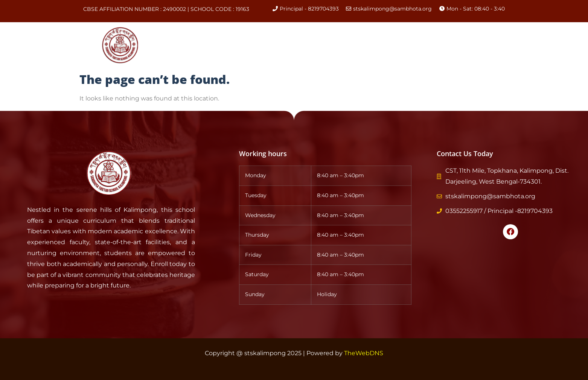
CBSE (349, 45)
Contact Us (461, 45)
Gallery (419, 45)
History (260, 45)
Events (383, 45)
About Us (220, 45)
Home (181, 45)
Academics (306, 46)
